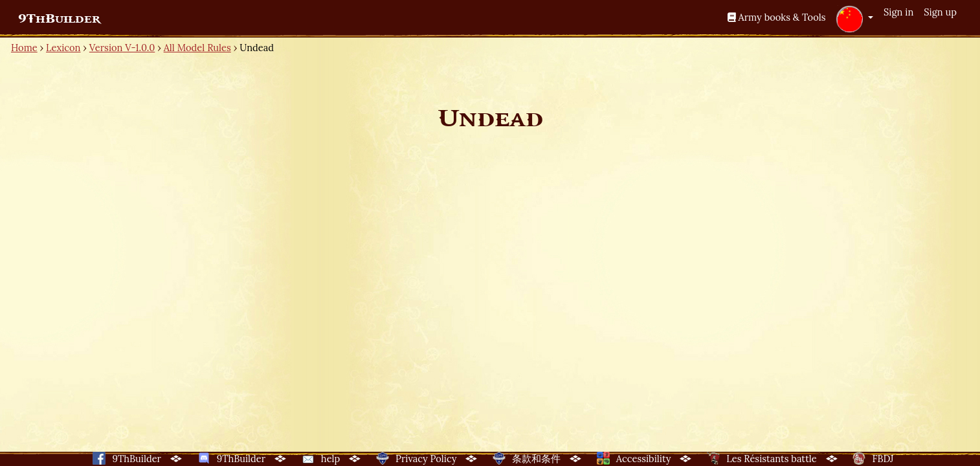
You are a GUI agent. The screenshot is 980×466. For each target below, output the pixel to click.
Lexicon (63, 48)
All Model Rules (197, 48)
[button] (854, 19)
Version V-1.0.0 (122, 48)
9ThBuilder (59, 19)
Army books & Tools (777, 17)
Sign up (940, 12)
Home (24, 48)
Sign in (898, 12)
